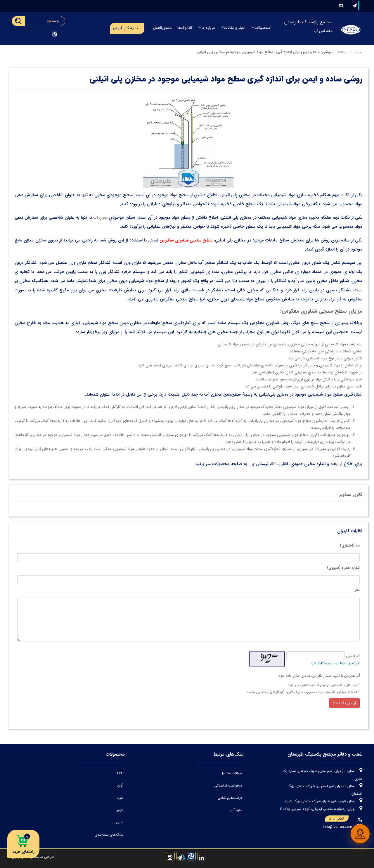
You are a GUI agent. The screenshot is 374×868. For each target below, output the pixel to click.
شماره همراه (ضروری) (343, 568)
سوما (120, 798)
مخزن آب (101, 218)
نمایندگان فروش (125, 28)
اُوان (120, 786)
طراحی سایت (44, 857)
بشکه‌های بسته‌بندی (109, 835)
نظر (357, 590)
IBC (274, 464)
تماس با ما (339, 819)
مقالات (341, 52)
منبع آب (236, 810)
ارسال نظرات (344, 703)
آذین (120, 822)
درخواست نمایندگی (228, 786)
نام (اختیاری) (350, 546)
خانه (358, 52)
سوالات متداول (231, 773)
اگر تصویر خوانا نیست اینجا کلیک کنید (335, 663)
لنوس (119, 810)
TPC (120, 773)
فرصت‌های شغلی (230, 798)
